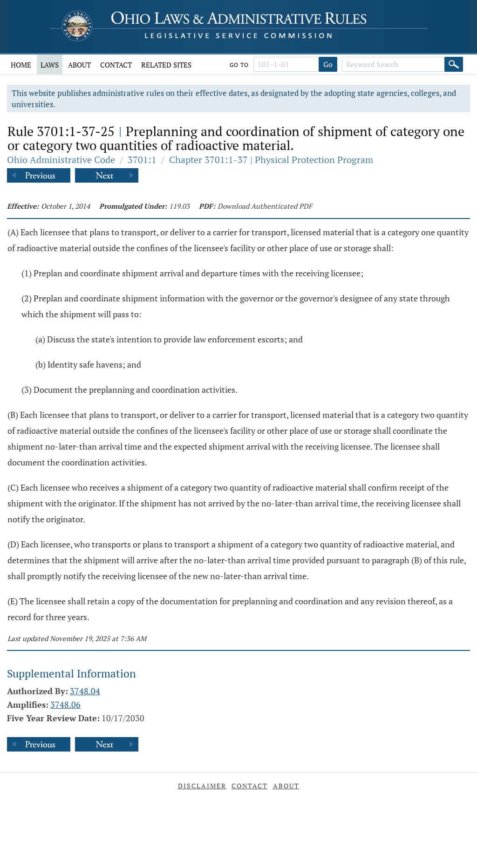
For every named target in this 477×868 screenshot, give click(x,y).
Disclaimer (202, 786)
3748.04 (85, 691)
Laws (50, 65)
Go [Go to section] (328, 64)
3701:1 (142, 160)
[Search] (454, 64)
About (79, 65)
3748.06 (65, 704)
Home (21, 65)
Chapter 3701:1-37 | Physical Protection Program (271, 160)
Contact (116, 65)
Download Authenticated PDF (265, 206)
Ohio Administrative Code (61, 160)
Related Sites (166, 65)
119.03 (179, 206)
